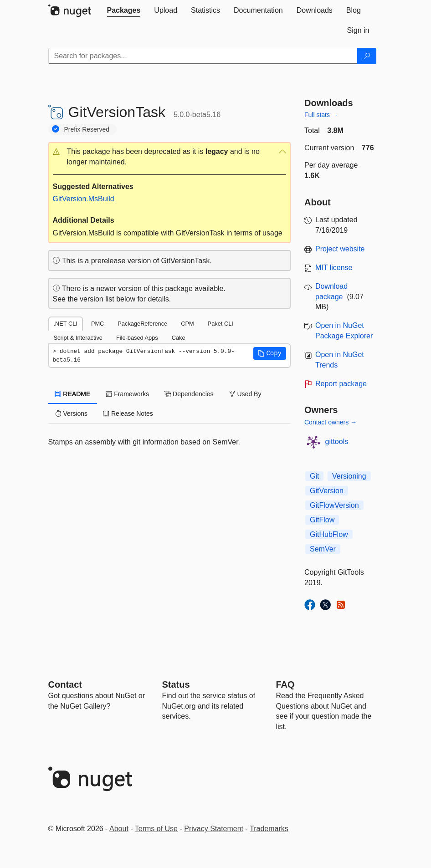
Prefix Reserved (87, 129)
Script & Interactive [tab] (78, 338)
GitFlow (322, 520)
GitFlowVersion (334, 505)
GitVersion (327, 491)
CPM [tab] (187, 324)
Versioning (349, 476)
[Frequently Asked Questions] (285, 684)
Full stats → (321, 115)
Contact (65, 684)
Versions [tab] (72, 414)
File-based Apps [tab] (137, 338)
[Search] (367, 56)
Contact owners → (331, 422)
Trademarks (269, 829)
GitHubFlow (329, 534)
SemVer (323, 549)
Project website (340, 249)
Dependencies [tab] (189, 394)
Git (314, 476)
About (119, 829)
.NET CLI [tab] (66, 324)
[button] (170, 157)
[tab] (124, 10)
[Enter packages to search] (203, 56)
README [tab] (73, 394)
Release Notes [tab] (128, 414)
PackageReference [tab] (142, 324)
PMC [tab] (97, 324)
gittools (337, 442)
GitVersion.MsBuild (84, 199)
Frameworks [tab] (127, 394)
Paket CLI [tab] (221, 324)
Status (176, 684)
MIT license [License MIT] (334, 268)
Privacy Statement (214, 829)
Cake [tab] (179, 338)
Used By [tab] (245, 394)
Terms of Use (156, 829)
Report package (341, 384)
